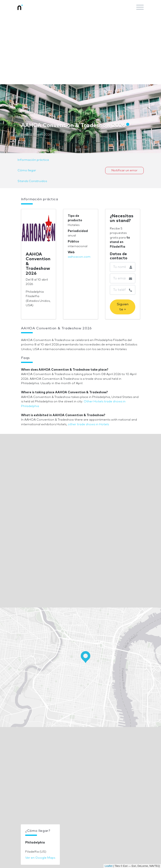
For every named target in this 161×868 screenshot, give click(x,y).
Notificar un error (124, 170)
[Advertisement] (80, 49)
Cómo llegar (27, 170)
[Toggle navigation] (140, 7)
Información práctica (33, 160)
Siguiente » (123, 307)
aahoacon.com (79, 257)
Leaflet (109, 866)
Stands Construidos (32, 181)
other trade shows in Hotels (88, 424)
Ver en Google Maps (40, 858)
